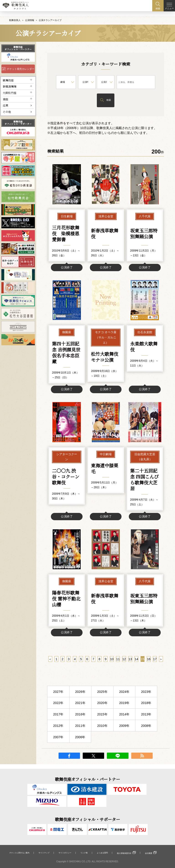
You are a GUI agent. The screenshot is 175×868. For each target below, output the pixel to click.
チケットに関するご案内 (19, 853)
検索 (109, 95)
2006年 (80, 742)
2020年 (102, 707)
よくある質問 (102, 853)
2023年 (146, 696)
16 (149, 664)
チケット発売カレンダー (21, 64)
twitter (93, 760)
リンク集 (84, 853)
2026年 (80, 696)
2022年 (58, 707)
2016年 (80, 719)
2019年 (124, 707)
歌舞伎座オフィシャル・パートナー (18, 44)
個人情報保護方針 (124, 853)
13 (130, 664)
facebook (69, 760)
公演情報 (30, 16)
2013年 (146, 719)
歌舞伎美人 (15, 16)
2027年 (58, 696)
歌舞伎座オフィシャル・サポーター (18, 118)
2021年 (80, 707)
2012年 (58, 730)
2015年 (102, 719)
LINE (118, 760)
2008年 (146, 730)
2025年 (102, 696)
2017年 (58, 719)
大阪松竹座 (10, 88)
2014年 (124, 719)
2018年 (146, 707)
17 (155, 664)
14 (136, 664)
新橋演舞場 (10, 82)
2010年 (102, 730)
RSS (142, 760)
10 (112, 664)
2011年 (80, 730)
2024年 (124, 696)
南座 (5, 95)
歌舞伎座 (8, 76)
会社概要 (149, 853)
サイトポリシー (65, 853)
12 (124, 664)
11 (118, 664)
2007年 (58, 742)
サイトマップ (44, 853)
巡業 (5, 101)
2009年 (124, 730)
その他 (7, 107)
